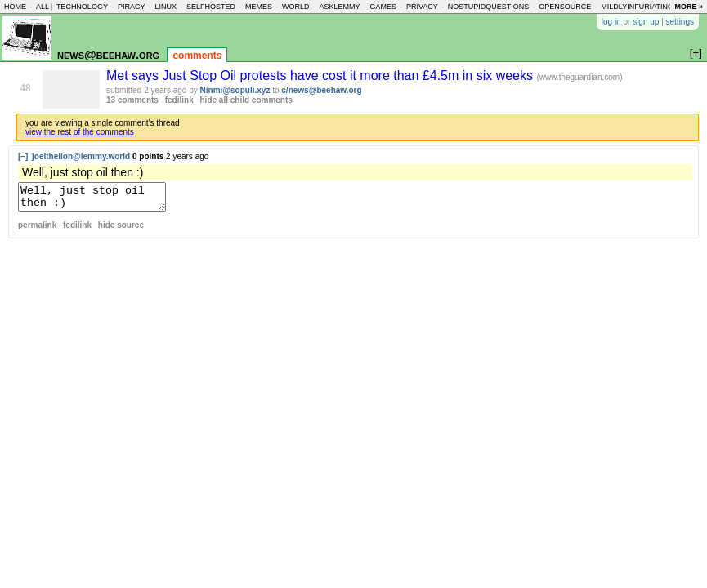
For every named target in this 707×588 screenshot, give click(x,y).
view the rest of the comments (80, 132)
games (383, 7)
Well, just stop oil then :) (100, 199)
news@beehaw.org (108, 54)
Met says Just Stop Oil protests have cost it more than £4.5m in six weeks (321, 76)
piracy (132, 7)
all (43, 7)
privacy (422, 7)
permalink (37, 230)
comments (197, 56)
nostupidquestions (489, 7)
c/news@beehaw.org (321, 90)
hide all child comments (246, 100)
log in (611, 22)
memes (259, 7)
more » (689, 7)
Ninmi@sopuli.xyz (235, 90)
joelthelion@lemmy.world (81, 156)
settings (680, 22)
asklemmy (339, 7)
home (15, 7)
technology (82, 7)
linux (166, 7)
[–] (23, 156)
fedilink (179, 100)
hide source (121, 230)
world (296, 7)
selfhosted (211, 7)
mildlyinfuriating (637, 7)
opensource (565, 7)
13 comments (132, 100)
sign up (646, 22)
